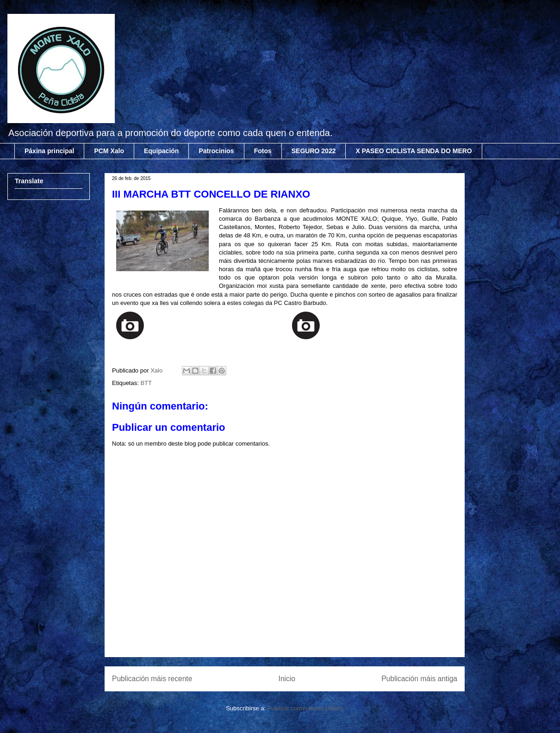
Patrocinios (216, 151)
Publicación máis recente (152, 679)
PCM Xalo (109, 151)
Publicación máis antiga (419, 679)
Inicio (287, 679)
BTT (146, 383)
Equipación (161, 151)
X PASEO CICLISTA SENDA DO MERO (414, 151)
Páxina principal (49, 151)
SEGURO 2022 (314, 151)
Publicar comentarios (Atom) (305, 708)
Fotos (263, 151)
